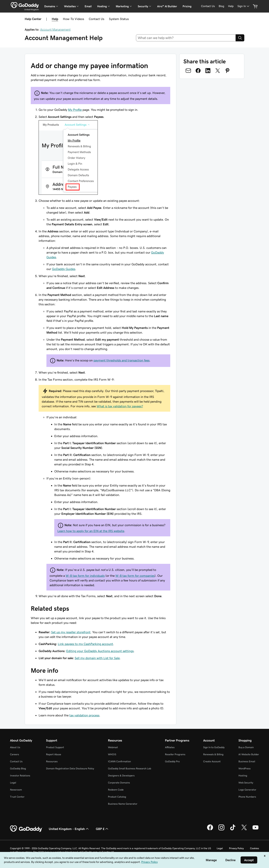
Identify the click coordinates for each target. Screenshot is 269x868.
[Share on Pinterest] (227, 71)
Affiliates (170, 747)
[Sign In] (244, 6)
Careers (14, 754)
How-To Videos (73, 19)
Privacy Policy (236, 848)
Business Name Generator (123, 804)
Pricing (187, 6)
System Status (119, 19)
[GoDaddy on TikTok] (233, 830)
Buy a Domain (246, 747)
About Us (15, 747)
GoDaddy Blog (18, 768)
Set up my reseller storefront (71, 632)
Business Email (247, 761)
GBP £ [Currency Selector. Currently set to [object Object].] (102, 829)
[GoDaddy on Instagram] (221, 830)
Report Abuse (54, 754)
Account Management (55, 29)
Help (55, 19)
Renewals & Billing (213, 754)
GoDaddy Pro (172, 761)
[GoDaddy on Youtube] (255, 830)
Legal (13, 783)
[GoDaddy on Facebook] (210, 830)
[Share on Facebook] (198, 71)
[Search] (240, 38)
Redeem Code (116, 790)
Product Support (55, 747)
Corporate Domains (119, 783)
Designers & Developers (121, 776)
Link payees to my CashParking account (85, 644)
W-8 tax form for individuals (85, 576)
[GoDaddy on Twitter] (244, 830)
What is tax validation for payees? (120, 406)
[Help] (231, 6)
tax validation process (84, 715)
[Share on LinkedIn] (208, 71)
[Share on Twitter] (218, 71)
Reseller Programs (175, 754)
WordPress (245, 768)
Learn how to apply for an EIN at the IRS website (91, 531)
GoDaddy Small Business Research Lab (130, 768)
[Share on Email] (188, 71)
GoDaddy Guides (64, 269)
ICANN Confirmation (119, 761)
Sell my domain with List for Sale (97, 658)
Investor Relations (20, 776)
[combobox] (186, 38)
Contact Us (96, 19)
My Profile (75, 110)
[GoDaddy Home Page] (26, 829)
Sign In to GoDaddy (214, 747)
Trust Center (17, 797)
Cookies (255, 848)
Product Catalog (117, 797)
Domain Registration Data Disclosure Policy (70, 768)
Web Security (246, 783)
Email (88, 6)
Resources (52, 761)
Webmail (113, 747)
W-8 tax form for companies (135, 576)
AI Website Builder (249, 754)
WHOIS (112, 754)
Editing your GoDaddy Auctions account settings (100, 651)
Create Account (212, 761)
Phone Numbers (247, 797)
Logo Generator (247, 790)
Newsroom (16, 790)
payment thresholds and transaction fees (121, 360)
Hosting (243, 776)
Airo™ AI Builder (167, 6)
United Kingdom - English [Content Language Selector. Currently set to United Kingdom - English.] (69, 829)
